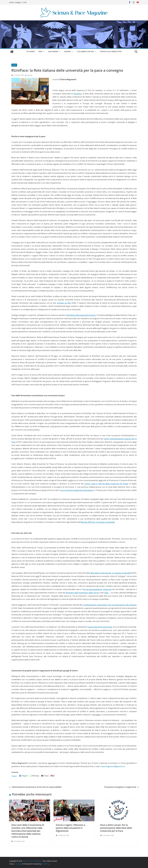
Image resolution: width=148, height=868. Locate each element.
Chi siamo (31, 51)
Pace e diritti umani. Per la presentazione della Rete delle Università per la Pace (116, 828)
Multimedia (53, 51)
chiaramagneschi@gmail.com (113, 766)
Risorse (68, 51)
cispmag (29, 75)
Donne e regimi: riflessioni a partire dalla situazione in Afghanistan (70, 828)
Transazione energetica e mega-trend (121, 787)
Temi (40, 51)
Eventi (14, 65)
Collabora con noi (85, 51)
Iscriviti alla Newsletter (111, 51)
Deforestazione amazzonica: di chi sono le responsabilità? (35, 787)
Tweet (14, 776)
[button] (43, 52)
